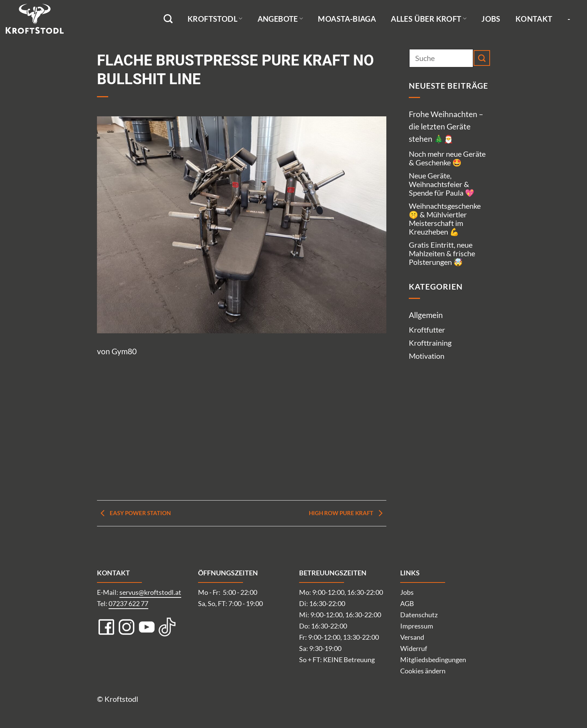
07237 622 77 (128, 603)
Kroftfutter (427, 330)
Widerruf (414, 648)
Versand (412, 637)
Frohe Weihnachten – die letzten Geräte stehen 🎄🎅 (446, 126)
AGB (407, 603)
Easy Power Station (134, 513)
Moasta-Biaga (347, 19)
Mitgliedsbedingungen (433, 660)
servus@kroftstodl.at (150, 592)
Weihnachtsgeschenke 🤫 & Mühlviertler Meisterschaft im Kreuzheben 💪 (445, 219)
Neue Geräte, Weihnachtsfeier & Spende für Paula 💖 (442, 184)
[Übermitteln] (482, 58)
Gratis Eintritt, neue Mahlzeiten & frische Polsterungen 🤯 (442, 253)
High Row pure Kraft (348, 513)
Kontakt (534, 19)
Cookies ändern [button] (423, 671)
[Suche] (168, 19)
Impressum (417, 626)
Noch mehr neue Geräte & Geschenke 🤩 (447, 158)
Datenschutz (419, 615)
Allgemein (426, 315)
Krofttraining (430, 343)
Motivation (427, 356)
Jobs (491, 19)
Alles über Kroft (429, 19)
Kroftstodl (215, 19)
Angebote (280, 19)
